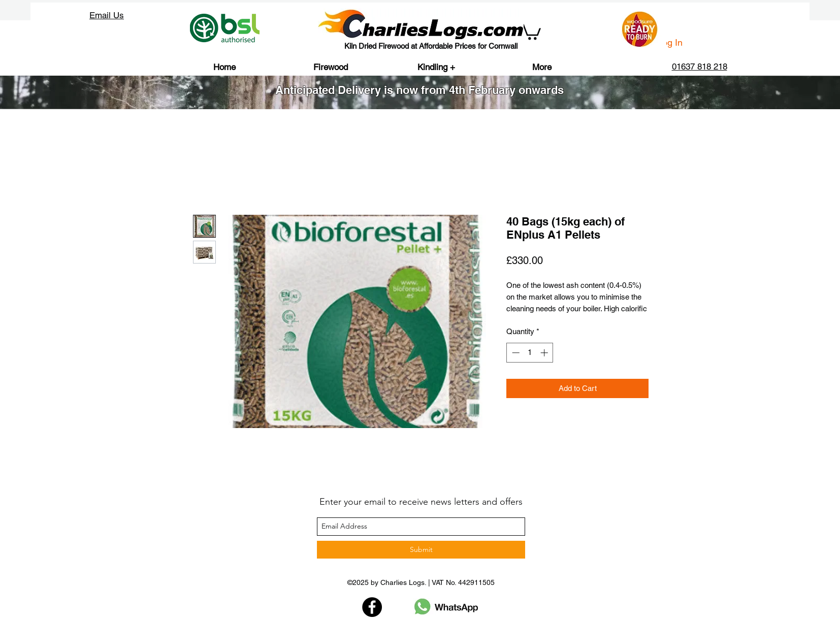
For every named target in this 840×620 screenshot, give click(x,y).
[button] (530, 31)
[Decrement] (515, 353)
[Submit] (421, 550)
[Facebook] (372, 607)
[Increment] (545, 353)
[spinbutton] (530, 353)
